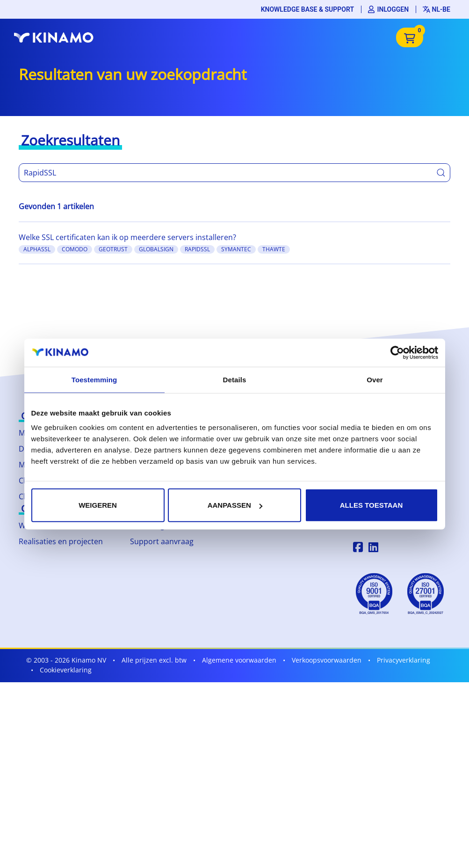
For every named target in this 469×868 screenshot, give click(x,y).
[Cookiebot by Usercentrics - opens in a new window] (397, 352)
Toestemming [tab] (94, 379)
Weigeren (98, 505)
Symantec (236, 249)
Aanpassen (235, 505)
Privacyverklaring (404, 660)
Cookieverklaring (66, 670)
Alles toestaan (371, 505)
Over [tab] (375, 379)
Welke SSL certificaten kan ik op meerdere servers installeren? (127, 237)
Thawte (274, 249)
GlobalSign (156, 249)
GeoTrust (113, 249)
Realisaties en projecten (61, 541)
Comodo (75, 249)
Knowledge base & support (307, 9)
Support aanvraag (162, 541)
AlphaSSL (37, 249)
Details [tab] (235, 379)
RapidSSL (197, 249)
